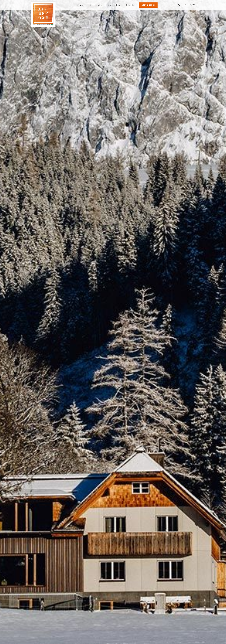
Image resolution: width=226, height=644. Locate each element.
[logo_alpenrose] (43, 14)
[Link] (179, 5)
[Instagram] (185, 5)
